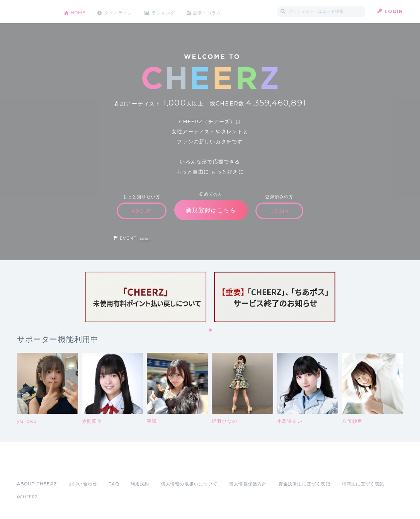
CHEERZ (35, 12)
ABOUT (142, 211)
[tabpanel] (146, 297)
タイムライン (123, 11)
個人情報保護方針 (248, 484)
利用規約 (140, 484)
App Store (35, 467)
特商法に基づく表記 (363, 484)
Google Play (76, 467)
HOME (80, 11)
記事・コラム (219, 11)
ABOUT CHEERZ (37, 484)
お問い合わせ (83, 484)
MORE (145, 239)
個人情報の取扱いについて (189, 484)
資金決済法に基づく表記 (304, 484)
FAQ (114, 484)
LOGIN (394, 11)
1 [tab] (211, 330)
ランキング (172, 11)
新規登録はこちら (211, 210)
